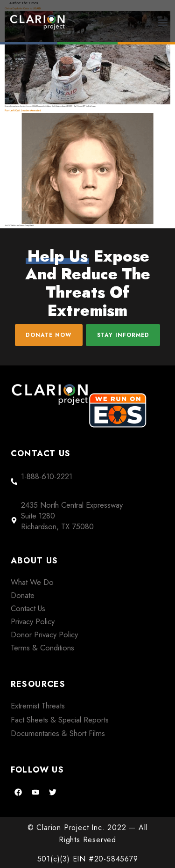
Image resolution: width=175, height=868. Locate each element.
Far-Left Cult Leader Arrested (23, 110)
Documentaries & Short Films (58, 733)
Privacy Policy (33, 621)
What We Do (32, 582)
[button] (163, 22)
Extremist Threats (38, 706)
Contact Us (28, 608)
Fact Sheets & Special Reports (60, 720)
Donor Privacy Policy (44, 635)
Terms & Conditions (42, 648)
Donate (23, 595)
